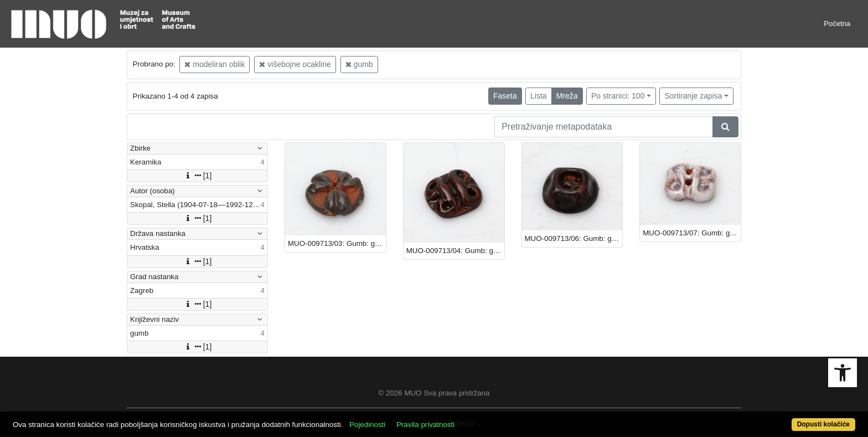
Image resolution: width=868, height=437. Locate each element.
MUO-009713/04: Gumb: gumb (455, 251)
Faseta (505, 96)
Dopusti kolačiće (823, 424)
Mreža (567, 96)
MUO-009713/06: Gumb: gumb (574, 238)
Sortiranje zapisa (693, 96)
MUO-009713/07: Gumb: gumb (692, 233)
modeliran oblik (215, 64)
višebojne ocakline (295, 64)
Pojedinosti (367, 425)
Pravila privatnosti (425, 425)
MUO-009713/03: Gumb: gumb (337, 243)
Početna (837, 24)
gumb (359, 64)
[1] (198, 176)
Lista (539, 96)
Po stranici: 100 (618, 96)
